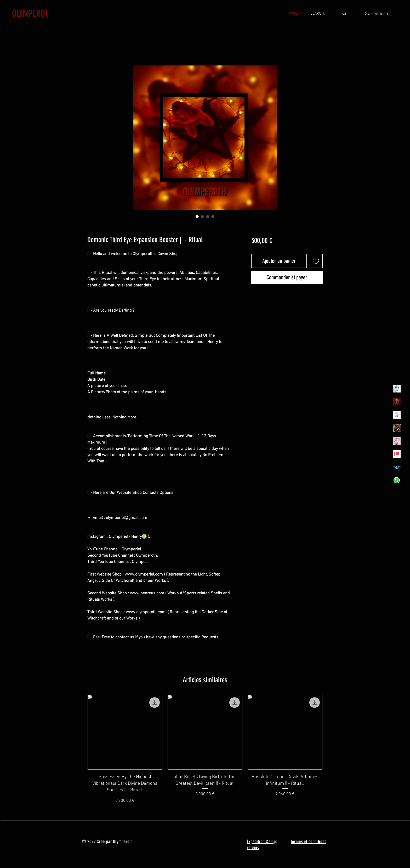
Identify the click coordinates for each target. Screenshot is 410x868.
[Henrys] (397, 415)
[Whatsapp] (397, 480)
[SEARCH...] (321, 14)
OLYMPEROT (30, 13)
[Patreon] (397, 454)
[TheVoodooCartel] (397, 428)
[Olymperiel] (397, 389)
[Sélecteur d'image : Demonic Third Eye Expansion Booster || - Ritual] (197, 217)
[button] (393, 13)
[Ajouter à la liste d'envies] (316, 261)
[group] (205, 749)
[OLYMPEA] (397, 441)
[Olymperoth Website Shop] (397, 402)
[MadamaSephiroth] (397, 467)
